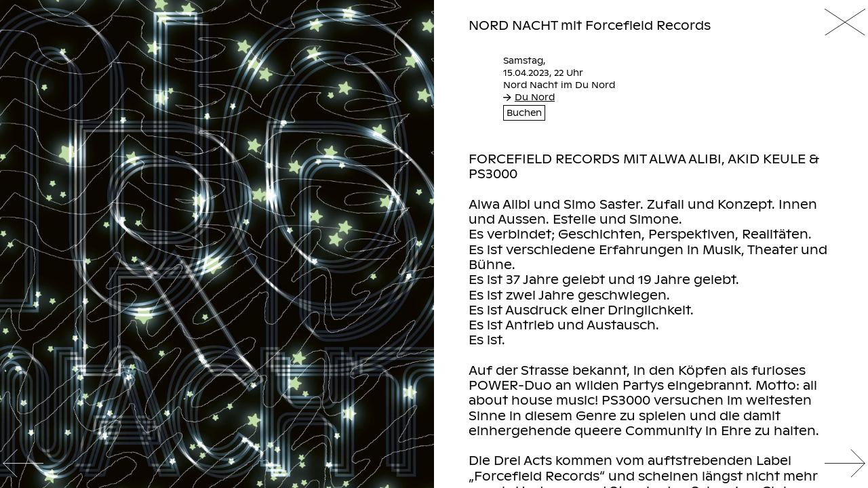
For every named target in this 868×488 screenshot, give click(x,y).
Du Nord (529, 97)
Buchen (524, 113)
